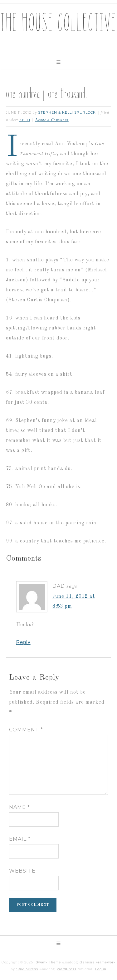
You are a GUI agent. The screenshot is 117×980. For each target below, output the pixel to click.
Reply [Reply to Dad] (23, 642)
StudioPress (27, 969)
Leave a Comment (52, 120)
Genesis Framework (97, 962)
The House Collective (58, 28)
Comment (26, 730)
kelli (25, 120)
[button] (58, 62)
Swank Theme (48, 962)
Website (22, 871)
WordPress (67, 969)
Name (19, 807)
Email (20, 839)
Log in (101, 969)
